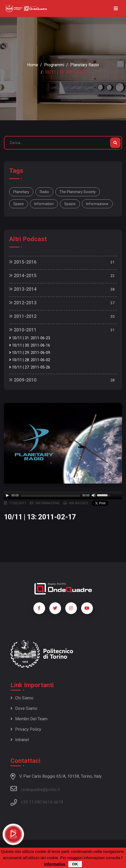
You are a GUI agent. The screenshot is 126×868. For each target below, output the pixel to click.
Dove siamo (24, 708)
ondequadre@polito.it (35, 789)
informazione (97, 204)
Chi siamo (22, 698)
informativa (55, 864)
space (19, 204)
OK (75, 864)
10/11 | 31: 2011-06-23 (30, 338)
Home (33, 65)
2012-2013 (23, 303)
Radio (44, 192)
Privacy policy (26, 729)
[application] (63, 495)
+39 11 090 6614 (37, 802)
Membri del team (29, 719)
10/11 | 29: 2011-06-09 (30, 353)
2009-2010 (23, 380)
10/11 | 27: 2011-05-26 (30, 367)
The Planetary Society (78, 192)
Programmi (54, 65)
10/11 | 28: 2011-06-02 (30, 360)
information (44, 204)
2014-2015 (23, 275)
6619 (58, 802)
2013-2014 (23, 289)
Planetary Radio (85, 65)
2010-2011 (23, 330)
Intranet (20, 740)
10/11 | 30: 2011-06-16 (30, 345)
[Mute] (94, 495)
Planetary (21, 192)
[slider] (51, 495)
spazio (70, 204)
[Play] (7, 495)
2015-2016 (23, 262)
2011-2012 (23, 316)
